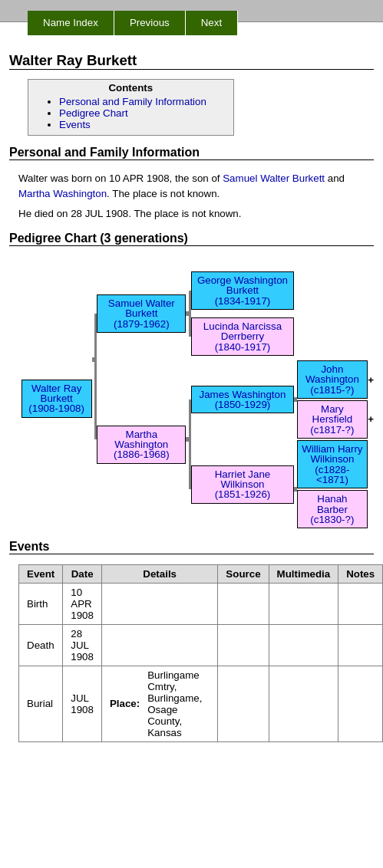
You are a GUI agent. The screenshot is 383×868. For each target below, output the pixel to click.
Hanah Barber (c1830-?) (332, 509)
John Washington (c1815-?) (332, 380)
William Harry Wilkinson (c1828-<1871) (332, 464)
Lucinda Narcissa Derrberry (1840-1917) (243, 337)
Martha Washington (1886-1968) (142, 445)
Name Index (71, 23)
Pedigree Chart (94, 113)
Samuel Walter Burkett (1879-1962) (142, 314)
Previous (150, 23)
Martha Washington (63, 194)
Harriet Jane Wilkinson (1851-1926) (243, 485)
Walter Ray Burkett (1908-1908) (56, 399)
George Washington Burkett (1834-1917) (243, 291)
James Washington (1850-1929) (243, 399)
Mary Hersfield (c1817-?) (332, 419)
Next (211, 23)
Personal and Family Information (133, 102)
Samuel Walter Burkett (274, 178)
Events (75, 125)
